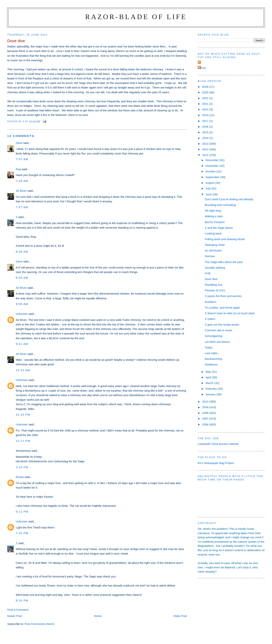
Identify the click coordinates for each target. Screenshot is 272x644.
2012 (206, 149)
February (212, 389)
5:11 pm (22, 512)
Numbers (211, 302)
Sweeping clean (215, 245)
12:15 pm (23, 415)
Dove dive (211, 279)
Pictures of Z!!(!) (215, 290)
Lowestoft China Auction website (218, 444)
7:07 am (22, 159)
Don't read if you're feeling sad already (229, 199)
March (210, 383)
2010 (206, 402)
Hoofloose (211, 364)
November (212, 166)
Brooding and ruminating (220, 205)
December (212, 160)
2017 (206, 121)
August (210, 183)
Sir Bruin (21, 191)
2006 (206, 424)
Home (98, 616)
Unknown (22, 314)
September (213, 177)
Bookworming (213, 359)
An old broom (213, 250)
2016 (206, 127)
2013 (206, 144)
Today (209, 347)
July (208, 188)
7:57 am (22, 207)
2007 (206, 419)
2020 (206, 109)
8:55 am (22, 278)
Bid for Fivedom (215, 222)
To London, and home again (222, 308)
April (209, 377)
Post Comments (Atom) (40, 624)
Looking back (213, 233)
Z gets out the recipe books (222, 325)
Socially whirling (215, 268)
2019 (206, 115)
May (209, 372)
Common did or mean (218, 330)
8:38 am (22, 252)
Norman (210, 256)
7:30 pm (22, 533)
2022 (206, 98)
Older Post (180, 616)
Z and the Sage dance (219, 228)
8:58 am (22, 304)
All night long (213, 211)
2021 (206, 104)
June (209, 194)
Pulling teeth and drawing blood (225, 239)
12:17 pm (23, 441)
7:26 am (22, 181)
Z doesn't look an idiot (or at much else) (230, 313)
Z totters (210, 319)
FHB (208, 273)
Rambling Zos (214, 285)
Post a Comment (18, 610)
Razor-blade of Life (136, 17)
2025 (206, 92)
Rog (18, 169)
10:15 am (23, 370)
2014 (206, 138)
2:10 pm (22, 467)
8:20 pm (22, 600)
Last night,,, (212, 353)
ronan (202, 68)
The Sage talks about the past (224, 262)
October (211, 171)
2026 (206, 87)
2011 (206, 155)
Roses (20, 477)
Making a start (214, 216)
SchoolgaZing (213, 336)
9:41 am (22, 344)
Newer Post (15, 616)
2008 (206, 413)
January (211, 394)
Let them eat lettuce (217, 342)
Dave (19, 143)
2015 (206, 132)
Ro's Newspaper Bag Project (216, 463)
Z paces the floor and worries (223, 296)
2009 (206, 407)
